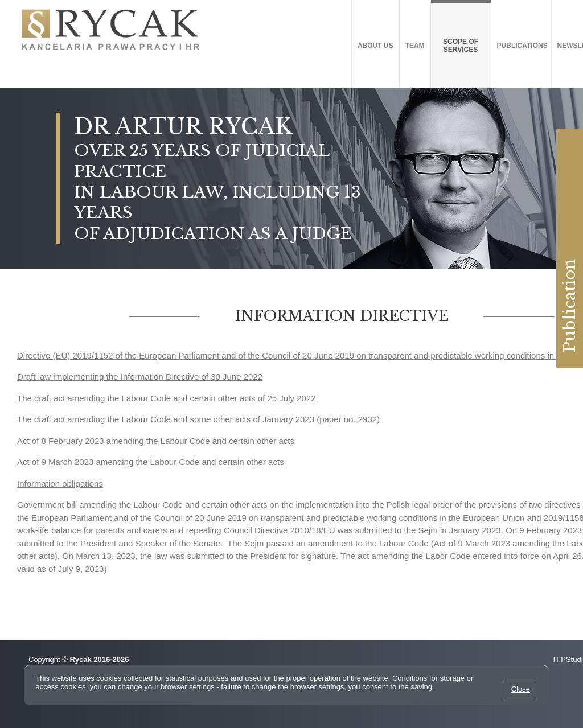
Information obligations (60, 484)
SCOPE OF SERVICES (461, 46)
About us (375, 46)
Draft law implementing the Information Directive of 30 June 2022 (140, 377)
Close (521, 689)
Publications (522, 46)
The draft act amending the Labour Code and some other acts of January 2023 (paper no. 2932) (198, 419)
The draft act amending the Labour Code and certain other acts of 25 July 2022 (168, 398)
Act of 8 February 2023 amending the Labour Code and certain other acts (156, 441)
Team (415, 46)
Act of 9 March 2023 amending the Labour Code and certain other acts (151, 462)
